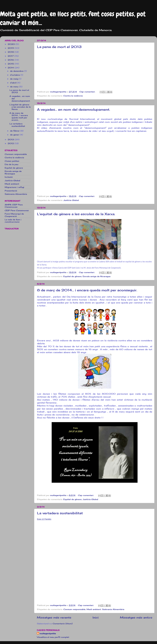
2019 (11, 48)
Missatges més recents (54, 617)
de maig (14, 79)
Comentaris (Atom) (63, 624)
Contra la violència (73, 96)
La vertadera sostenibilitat (60, 513)
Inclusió (9, 177)
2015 (11, 64)
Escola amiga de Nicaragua (97, 276)
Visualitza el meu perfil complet (53, 637)
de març (15, 87)
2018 (11, 52)
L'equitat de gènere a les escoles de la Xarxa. (76, 214)
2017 (11, 56)
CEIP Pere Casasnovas (17, 210)
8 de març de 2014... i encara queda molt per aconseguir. (87, 290)
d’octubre (15, 75)
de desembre (17, 71)
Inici (96, 617)
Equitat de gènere (72, 276)
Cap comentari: (88, 92)
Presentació (11, 191)
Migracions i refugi (14, 187)
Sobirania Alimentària (113, 609)
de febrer (15, 131)
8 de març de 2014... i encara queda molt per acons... (19, 117)
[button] (95, 491)
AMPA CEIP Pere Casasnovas (14, 206)
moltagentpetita (48, 633)
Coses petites (12, 161)
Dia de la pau (11, 164)
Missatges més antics (136, 617)
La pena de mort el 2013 (59, 47)
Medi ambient (94, 609)
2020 (12, 44)
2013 (11, 139)
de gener (15, 135)
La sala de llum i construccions (13, 221)
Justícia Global (71, 200)
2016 (11, 60)
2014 (11, 68)
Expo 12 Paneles (44, 519)
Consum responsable (74, 609)
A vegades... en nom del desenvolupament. (74, 109)
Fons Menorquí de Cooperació (14, 215)
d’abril (14, 83)
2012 (11, 143)
